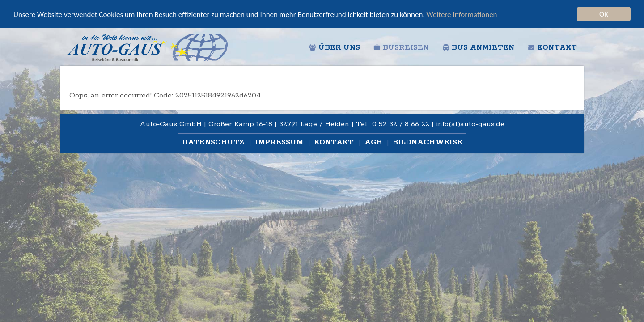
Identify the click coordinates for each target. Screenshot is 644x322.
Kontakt (552, 48)
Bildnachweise (428, 142)
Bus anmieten (478, 48)
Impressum (280, 142)
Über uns (335, 48)
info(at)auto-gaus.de (470, 124)
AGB (374, 142)
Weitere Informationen (462, 15)
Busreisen (401, 48)
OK (604, 14)
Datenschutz (214, 142)
